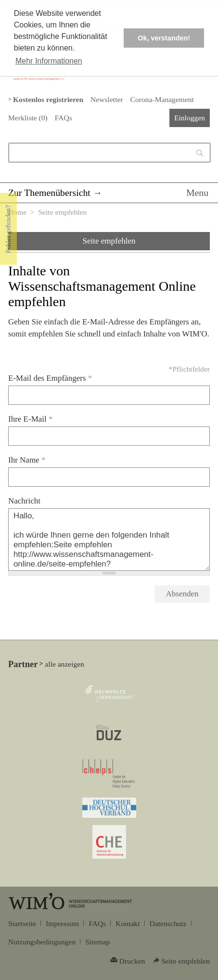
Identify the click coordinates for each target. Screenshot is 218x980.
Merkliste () (28, 118)
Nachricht (24, 501)
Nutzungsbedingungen (42, 942)
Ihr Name (27, 460)
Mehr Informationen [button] (49, 61)
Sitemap (97, 942)
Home (17, 212)
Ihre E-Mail (31, 419)
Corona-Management (162, 99)
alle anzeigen (64, 664)
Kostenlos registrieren (48, 99)
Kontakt (128, 923)
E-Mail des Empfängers (50, 378)
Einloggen (190, 118)
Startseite (22, 923)
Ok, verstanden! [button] (164, 38)
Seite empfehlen (109, 241)
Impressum (62, 923)
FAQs (64, 118)
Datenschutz (168, 923)
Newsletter (107, 99)
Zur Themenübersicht (49, 193)
